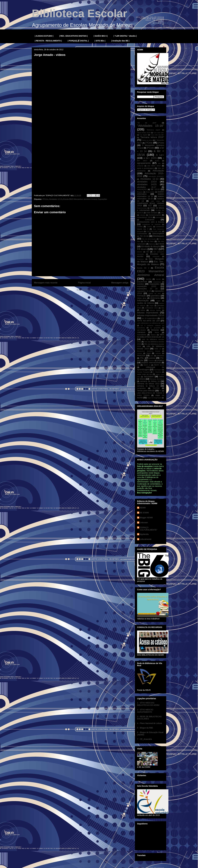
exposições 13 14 (147, 289)
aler (159, 163)
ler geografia (155, 328)
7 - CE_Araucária (144, 739)
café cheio (155, 201)
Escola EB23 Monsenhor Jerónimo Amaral (80, 199)
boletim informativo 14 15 (151, 195)
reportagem (158, 370)
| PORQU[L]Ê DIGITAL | (78, 41)
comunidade (160, 217)
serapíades (141, 388)
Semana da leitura (157, 379)
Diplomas (152, 244)
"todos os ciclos (147, 140)
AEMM (143, 508)
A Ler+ (160, 155)
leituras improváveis (148, 313)
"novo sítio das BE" (157, 135)
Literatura (141, 332)
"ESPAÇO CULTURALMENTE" (149, 529)
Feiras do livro (155, 293)
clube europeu (152, 213)
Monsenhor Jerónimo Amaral (149, 351)
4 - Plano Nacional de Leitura (150, 723)
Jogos (152, 306)
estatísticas (157, 282)
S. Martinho (157, 372)
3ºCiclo (45, 199)
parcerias (160, 356)
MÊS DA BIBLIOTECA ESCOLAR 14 (151, 336)
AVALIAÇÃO (142, 189)
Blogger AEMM (146, 518)
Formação (141, 296)
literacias (155, 330)
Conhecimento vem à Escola (151, 222)
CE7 (150, 206)
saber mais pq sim (145, 374)
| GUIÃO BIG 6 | (101, 36)
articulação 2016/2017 (156, 176)
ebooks (140, 252)
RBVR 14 (147, 365)
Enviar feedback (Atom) (86, 290)
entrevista (156, 256)
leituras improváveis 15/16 (151, 315)
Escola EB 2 (143, 268)
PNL (142, 358)
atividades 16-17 (147, 187)
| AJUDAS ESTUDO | (44, 36)
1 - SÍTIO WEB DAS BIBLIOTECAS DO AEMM (148, 704)
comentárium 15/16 (145, 217)
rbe (138, 365)
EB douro (142, 249)
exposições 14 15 (144, 291)
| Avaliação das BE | (120, 41)
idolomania (155, 298)
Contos (140, 227)
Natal (149, 353)
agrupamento (144, 163)
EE (148, 252)
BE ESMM (144, 513)
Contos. (150, 227)
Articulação (158, 171)
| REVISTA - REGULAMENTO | (48, 41)
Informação (143, 301)
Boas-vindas (150, 192)
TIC (160, 391)
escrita (149, 279)
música (139, 353)
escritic (158, 279)
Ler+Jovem (141, 330)
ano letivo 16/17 (154, 166)
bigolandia (144, 534)
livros (157, 332)
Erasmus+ (141, 259)
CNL (163, 213)
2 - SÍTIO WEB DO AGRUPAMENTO (145, 711)
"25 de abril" (147, 123)
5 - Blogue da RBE (145, 728)
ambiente (140, 166)
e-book (161, 244)
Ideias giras (142, 298)
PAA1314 (141, 356)
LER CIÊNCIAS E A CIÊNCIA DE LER (151, 323)
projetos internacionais (151, 363)
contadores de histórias (151, 224)
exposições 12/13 (147, 286)
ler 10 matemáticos (150, 318)
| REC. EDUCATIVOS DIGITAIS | (73, 36)
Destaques (159, 236)
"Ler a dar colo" (159, 133)
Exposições (102, 199)
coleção (143, 215)
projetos (161, 360)
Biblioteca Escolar (79, 13)
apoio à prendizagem (145, 168)
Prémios (151, 360)
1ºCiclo (149, 143)
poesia (152, 358)
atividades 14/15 (147, 184)
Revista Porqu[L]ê (143, 372)
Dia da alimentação (149, 239)
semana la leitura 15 (148, 386)
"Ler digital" (144, 135)
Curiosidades (142, 234)
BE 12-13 (155, 189)
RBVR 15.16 (159, 365)
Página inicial (84, 283)
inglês (158, 301)
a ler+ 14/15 (150, 158)
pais (152, 356)
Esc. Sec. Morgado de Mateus (151, 263)
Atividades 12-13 (56, 199)
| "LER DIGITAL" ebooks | (125, 36)
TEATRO (156, 388)
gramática (155, 296)
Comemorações (155, 215)
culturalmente (146, 539)
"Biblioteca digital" (153, 130)
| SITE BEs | (100, 41)
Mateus (153, 335)
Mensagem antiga (120, 283)
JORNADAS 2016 (151, 308)
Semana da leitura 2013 (148, 384)
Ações (157, 161)
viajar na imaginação (154, 398)
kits (163, 308)
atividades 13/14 (147, 182)
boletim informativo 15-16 (151, 197)
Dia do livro (149, 241)
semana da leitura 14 (150, 381)
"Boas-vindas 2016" (144, 133)
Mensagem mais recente (46, 283)
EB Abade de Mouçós (151, 246)
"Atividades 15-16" (151, 126)
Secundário (149, 377)
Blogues (140, 192)
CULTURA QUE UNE (154, 231)
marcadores (142, 335)
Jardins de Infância (145, 303)
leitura (143, 310)
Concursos (150, 220)
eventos (140, 284)
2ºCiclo (161, 143)
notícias (158, 353)
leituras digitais (155, 310)
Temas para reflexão (146, 391)
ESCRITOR (142, 282)
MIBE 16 (158, 349)
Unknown (144, 523)
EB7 (156, 249)
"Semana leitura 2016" (152, 137)
